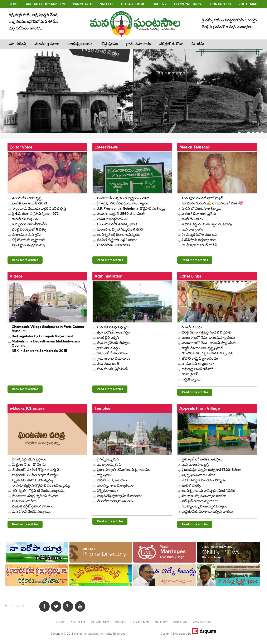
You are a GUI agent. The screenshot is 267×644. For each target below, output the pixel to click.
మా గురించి (18, 44)
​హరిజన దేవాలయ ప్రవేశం (199, 214)
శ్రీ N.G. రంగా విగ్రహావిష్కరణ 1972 (35, 214)
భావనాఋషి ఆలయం (112, 480)
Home (14, 4)
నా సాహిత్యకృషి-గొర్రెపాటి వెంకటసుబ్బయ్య (41, 486)
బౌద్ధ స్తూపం (109, 44)
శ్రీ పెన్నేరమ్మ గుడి (108, 459)
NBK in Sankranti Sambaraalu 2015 (39, 351)
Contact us (202, 622)
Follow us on (19, 606)
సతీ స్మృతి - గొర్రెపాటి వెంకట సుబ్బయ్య (38, 491)
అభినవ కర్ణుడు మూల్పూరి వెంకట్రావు (207, 224)
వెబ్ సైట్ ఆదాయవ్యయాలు (200, 501)
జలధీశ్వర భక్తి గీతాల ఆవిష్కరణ (118, 235)
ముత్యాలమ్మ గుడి (109, 465)
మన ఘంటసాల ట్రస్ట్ (195, 465)
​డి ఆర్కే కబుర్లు (192, 327)
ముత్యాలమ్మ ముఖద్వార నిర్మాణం (205, 506)
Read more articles (25, 260)
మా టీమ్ (197, 44)
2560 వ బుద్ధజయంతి (112, 219)
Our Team (180, 622)
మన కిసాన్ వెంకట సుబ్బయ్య (31, 512)
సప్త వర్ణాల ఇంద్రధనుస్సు (28, 245)
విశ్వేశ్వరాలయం (108, 491)
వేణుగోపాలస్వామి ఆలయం (115, 501)
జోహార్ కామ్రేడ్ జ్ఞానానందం (200, 359)
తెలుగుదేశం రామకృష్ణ (26, 198)
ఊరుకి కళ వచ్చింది (25, 219)
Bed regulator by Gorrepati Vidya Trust (42, 336)
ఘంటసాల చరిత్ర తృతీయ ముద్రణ (35, 496)
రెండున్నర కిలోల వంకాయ (199, 235)
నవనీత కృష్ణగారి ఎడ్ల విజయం (117, 240)
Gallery (159, 4)
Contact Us (221, 4)
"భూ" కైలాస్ (190, 374)
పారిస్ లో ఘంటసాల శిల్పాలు (202, 209)
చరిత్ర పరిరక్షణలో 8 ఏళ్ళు (29, 229)
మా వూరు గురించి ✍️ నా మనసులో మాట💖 (212, 203)
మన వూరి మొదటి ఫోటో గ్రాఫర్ (202, 198)
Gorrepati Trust (188, 4)
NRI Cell (107, 4)
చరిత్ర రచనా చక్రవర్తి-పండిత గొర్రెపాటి (207, 332)
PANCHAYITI (83, 4)
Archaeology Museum (46, 4)
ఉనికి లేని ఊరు (192, 219)
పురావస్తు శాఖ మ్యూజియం (115, 486)
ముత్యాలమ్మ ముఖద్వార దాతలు (204, 496)
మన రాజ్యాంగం (192, 229)
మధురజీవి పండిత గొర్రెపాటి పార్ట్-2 (35, 470)
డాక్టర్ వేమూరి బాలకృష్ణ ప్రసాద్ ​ (203, 348)
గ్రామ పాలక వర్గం (108, 348)
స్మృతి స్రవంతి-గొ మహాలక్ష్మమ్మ (32, 480)
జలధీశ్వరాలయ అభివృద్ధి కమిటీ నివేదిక (208, 491)
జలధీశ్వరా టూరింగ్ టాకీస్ (199, 245)
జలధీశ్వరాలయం (80, 44)
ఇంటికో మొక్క (191, 486)
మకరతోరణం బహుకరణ (113, 245)
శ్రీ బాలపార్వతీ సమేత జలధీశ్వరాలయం (123, 470)
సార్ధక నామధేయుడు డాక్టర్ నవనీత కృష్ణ (39, 209)
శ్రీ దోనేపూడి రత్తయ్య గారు (199, 240)
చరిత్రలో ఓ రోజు (171, 44)
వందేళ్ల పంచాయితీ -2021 (29, 203)
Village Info (100, 622)
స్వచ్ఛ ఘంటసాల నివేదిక (198, 475)
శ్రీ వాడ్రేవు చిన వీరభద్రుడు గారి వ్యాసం (122, 203)
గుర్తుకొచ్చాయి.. (192, 379)
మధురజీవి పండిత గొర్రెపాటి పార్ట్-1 (35, 475)
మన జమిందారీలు (24, 501)
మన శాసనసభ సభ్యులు (113, 327)
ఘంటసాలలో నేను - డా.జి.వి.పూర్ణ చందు (209, 343)
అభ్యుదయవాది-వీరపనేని (29, 224)
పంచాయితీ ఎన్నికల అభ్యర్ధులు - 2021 (123, 198)
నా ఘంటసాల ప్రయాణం (198, 364)
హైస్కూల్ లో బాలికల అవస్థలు (202, 459)
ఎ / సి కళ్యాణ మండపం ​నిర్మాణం (204, 480)
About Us (78, 622)
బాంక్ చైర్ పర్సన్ (108, 338)
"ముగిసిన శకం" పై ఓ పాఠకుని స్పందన (207, 353)
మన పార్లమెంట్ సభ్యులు (114, 343)
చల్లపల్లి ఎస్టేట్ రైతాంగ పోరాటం (33, 506)
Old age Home (133, 4)
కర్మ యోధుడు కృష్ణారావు (28, 240)
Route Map (248, 4)
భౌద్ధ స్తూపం (105, 475)
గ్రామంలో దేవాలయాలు (112, 353)
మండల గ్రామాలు (47, 44)
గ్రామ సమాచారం (139, 44)
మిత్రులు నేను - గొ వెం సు (29, 465)
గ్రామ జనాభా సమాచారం (113, 359)
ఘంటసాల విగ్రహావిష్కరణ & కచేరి (120, 229)
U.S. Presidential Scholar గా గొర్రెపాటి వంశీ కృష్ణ (131, 209)
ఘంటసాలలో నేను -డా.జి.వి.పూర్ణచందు (208, 338)
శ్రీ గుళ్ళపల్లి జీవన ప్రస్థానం (29, 459)
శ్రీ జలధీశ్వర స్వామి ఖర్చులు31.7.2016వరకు (211, 470)
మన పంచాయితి (108, 364)
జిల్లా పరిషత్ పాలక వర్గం (113, 332)
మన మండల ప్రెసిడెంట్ (112, 369)
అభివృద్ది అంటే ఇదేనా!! (197, 369)
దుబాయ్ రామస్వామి (26, 235)
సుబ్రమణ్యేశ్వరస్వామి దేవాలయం (119, 496)
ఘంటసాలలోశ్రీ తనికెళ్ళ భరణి (117, 224)
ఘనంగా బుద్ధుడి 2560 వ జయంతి (121, 214)
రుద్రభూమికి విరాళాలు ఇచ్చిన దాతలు (207, 512)
